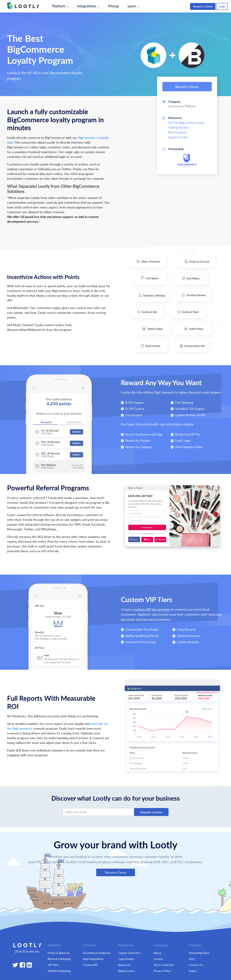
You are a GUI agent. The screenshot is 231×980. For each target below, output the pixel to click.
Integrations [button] (87, 6)
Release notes (127, 971)
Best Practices (177, 132)
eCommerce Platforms (97, 953)
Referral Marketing (59, 959)
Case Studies (126, 959)
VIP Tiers (53, 965)
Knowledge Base (199, 953)
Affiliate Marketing (59, 971)
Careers (158, 959)
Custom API (90, 965)
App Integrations (93, 959)
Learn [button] (132, 6)
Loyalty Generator (129, 953)
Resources (125, 965)
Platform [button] (59, 6)
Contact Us (196, 965)
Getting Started (178, 127)
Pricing (113, 6)
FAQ (192, 959)
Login (222, 6)
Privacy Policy (162, 971)
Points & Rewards (59, 953)
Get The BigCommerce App (186, 123)
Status (193, 971)
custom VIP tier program (152, 609)
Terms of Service (164, 965)
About (157, 953)
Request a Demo (203, 6)
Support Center (178, 137)
